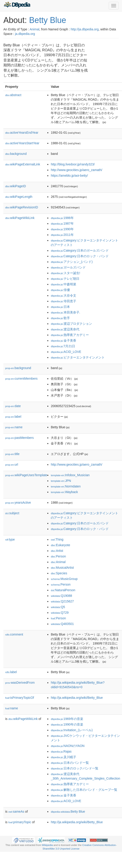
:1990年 (62, 229)
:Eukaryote (60, 545)
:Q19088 (61, 596)
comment (14, 634)
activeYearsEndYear (22, 133)
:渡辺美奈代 (65, 329)
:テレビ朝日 (65, 279)
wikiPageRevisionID (22, 207)
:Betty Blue (68, 812)
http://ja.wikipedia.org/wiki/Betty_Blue (77, 698)
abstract (13, 95)
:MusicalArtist (62, 568)
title (12, 454)
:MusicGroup (64, 579)
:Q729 (60, 613)
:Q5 (58, 607)
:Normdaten (66, 486)
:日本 (60, 307)
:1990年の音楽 (67, 724)
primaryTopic (20, 822)
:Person (58, 556)
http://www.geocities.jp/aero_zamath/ (76, 170)
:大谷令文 (63, 295)
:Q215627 (62, 601)
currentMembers (21, 379)
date (13, 406)
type (10, 539)
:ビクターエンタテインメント (78, 357)
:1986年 (62, 218)
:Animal (58, 562)
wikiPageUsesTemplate (26, 475)
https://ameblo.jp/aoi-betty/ (69, 176)
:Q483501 (62, 624)
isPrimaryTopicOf (20, 698)
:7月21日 (63, 346)
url (12, 464)
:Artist (57, 551)
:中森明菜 (63, 284)
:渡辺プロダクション (71, 324)
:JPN (61, 481)
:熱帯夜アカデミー (70, 335)
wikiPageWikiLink (20, 218)
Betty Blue (48, 20)
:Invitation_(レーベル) (72, 730)
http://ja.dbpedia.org (85, 29)
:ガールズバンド (68, 267)
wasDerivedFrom (20, 683)
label (13, 417)
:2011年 (62, 235)
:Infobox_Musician (70, 475)
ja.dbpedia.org (25, 34)
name (14, 427)
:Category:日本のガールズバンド (80, 250)
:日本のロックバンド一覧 (74, 768)
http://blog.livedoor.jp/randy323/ (73, 164)
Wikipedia (47, 845)
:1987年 (62, 223)
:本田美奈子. (65, 312)
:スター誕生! (65, 273)
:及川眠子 (63, 757)
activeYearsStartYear (22, 143)
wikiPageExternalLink (23, 164)
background (16, 154)
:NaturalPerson (63, 590)
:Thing (57, 539)
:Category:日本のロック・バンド (80, 256)
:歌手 (60, 318)
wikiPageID (16, 186)
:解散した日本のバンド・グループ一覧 (84, 790)
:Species (59, 573)
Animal (34, 29)
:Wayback (64, 492)
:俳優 (60, 290)
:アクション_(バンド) (72, 262)
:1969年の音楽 (67, 719)
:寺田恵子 (63, 301)
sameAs (16, 812)
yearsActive (18, 503)
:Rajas (61, 751)
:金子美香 (63, 340)
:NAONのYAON (68, 746)
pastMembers (19, 438)
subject (12, 513)
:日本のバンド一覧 (70, 763)
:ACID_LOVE (66, 352)
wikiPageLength (19, 197)
